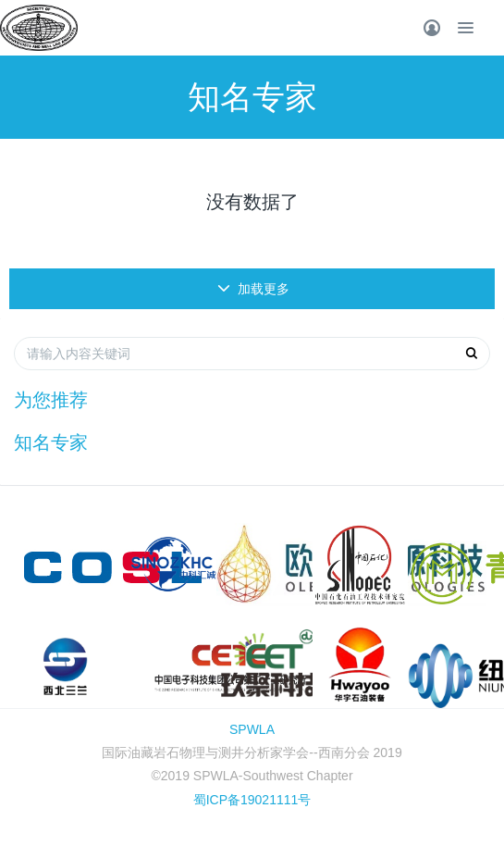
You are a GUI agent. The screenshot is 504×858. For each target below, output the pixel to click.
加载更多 (254, 289)
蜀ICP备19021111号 (252, 800)
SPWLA (252, 729)
